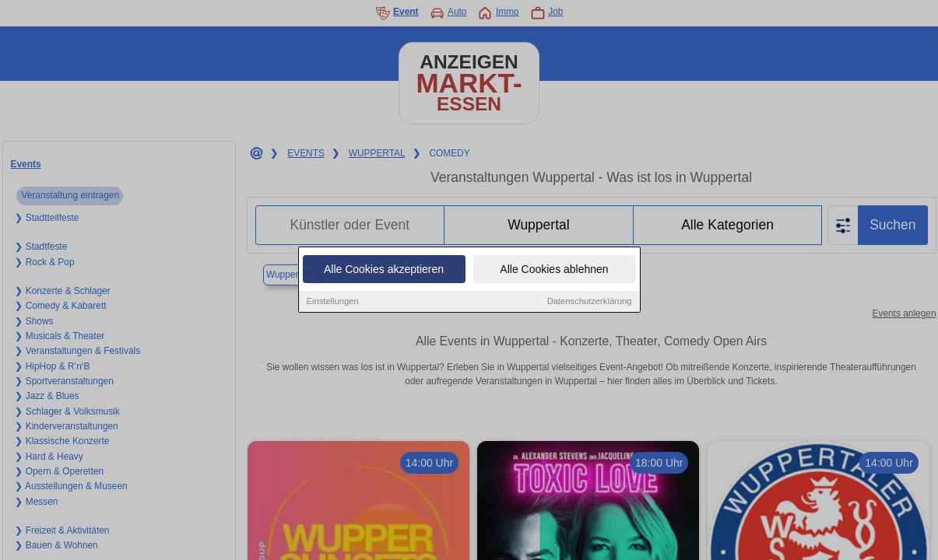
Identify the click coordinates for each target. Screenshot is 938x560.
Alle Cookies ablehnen (554, 270)
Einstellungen (333, 302)
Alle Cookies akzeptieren (384, 270)
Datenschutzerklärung (590, 302)
